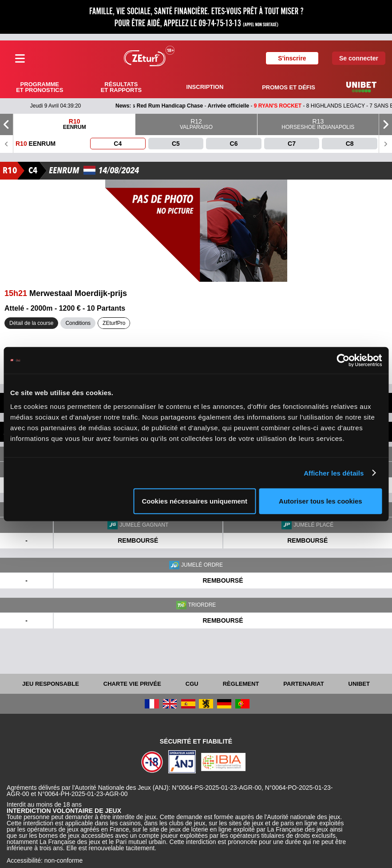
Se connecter (359, 58)
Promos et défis (289, 87)
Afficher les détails (334, 473)
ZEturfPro (114, 323)
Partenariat (303, 684)
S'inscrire (292, 58)
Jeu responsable (51, 684)
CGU (192, 684)
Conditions (78, 323)
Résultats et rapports (121, 87)
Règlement (241, 684)
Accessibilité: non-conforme (45, 860)
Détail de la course (31, 323)
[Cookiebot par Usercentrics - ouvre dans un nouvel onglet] (343, 360)
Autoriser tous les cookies (321, 501)
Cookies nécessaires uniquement (194, 501)
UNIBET (359, 684)
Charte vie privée (132, 684)
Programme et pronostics (40, 87)
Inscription (205, 87)
